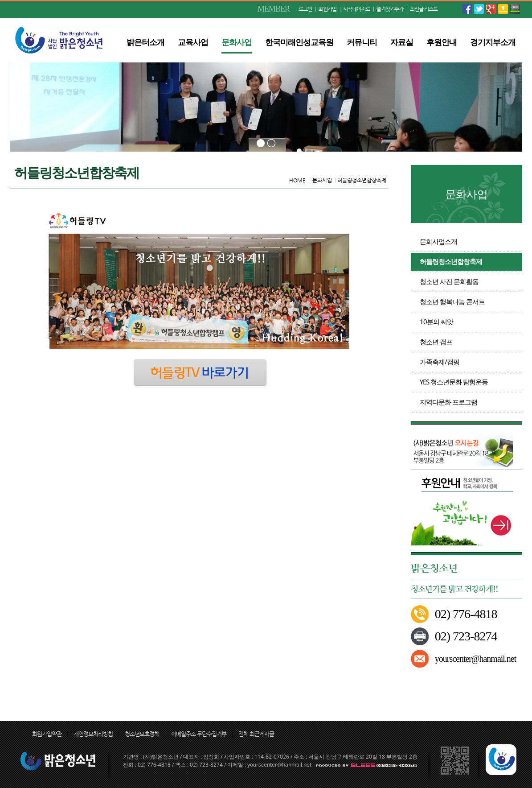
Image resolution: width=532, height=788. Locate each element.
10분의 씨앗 (436, 322)
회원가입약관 (47, 734)
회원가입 (327, 9)
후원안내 (442, 42)
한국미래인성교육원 (299, 42)
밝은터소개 (145, 42)
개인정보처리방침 (93, 734)
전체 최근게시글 (256, 734)
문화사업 (237, 42)
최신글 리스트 (424, 9)
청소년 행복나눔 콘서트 (452, 301)
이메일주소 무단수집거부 (199, 734)
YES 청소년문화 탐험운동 (454, 382)
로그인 (305, 9)
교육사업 (193, 42)
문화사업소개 (438, 241)
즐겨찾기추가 (390, 9)
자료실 (402, 42)
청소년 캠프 (436, 342)
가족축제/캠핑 (440, 362)
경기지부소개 (493, 42)
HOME (297, 180)
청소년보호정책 (142, 734)
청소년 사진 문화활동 (449, 281)
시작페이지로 (356, 9)
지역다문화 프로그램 (448, 402)
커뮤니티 (362, 42)
